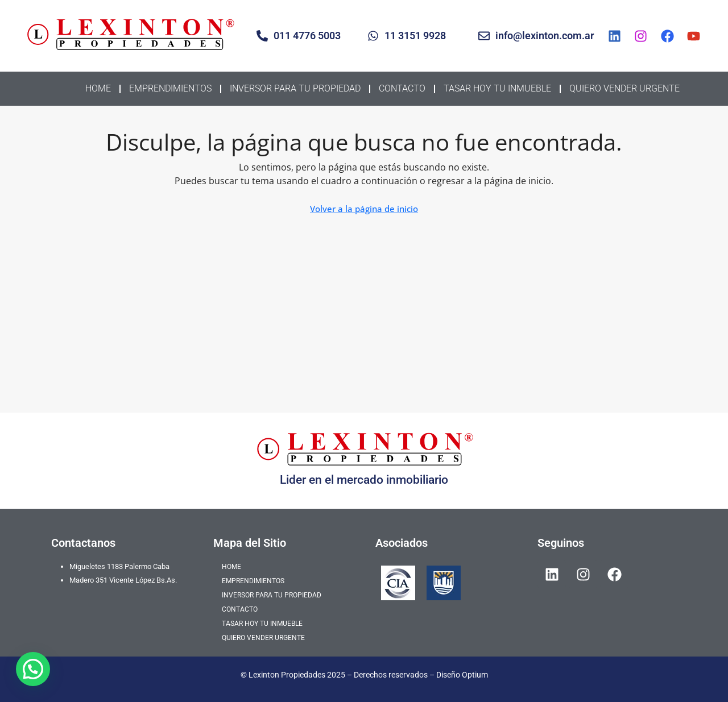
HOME (98, 88)
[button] (33, 669)
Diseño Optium (462, 675)
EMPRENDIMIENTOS (170, 88)
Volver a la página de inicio (364, 209)
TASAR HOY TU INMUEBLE (497, 88)
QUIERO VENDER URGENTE (624, 88)
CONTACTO (402, 88)
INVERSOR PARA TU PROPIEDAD (295, 88)
